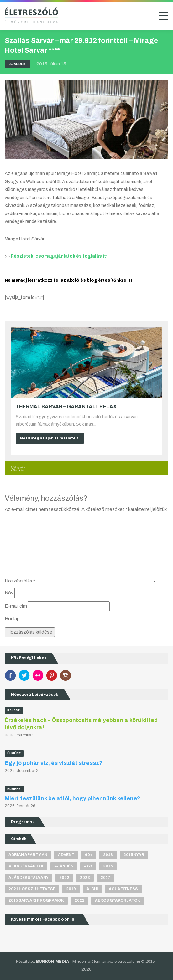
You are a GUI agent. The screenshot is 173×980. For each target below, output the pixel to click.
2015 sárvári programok (36, 900)
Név (9, 593)
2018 (108, 855)
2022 (64, 878)
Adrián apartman (28, 855)
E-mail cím (16, 606)
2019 (71, 889)
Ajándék (17, 64)
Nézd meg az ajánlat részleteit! (50, 438)
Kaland (14, 710)
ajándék (64, 866)
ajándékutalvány (29, 878)
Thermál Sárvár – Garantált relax (66, 406)
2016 (108, 866)
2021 (79, 900)
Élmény (14, 753)
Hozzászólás (20, 581)
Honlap (12, 619)
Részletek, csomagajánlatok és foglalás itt (59, 256)
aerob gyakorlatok (118, 900)
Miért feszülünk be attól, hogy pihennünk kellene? (73, 798)
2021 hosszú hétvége (32, 889)
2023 (85, 878)
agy (88, 866)
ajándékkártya (26, 866)
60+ (89, 855)
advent (66, 855)
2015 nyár (134, 855)
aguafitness (123, 889)
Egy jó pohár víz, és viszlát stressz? (54, 763)
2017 (105, 878)
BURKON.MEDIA (52, 962)
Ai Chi (92, 889)
